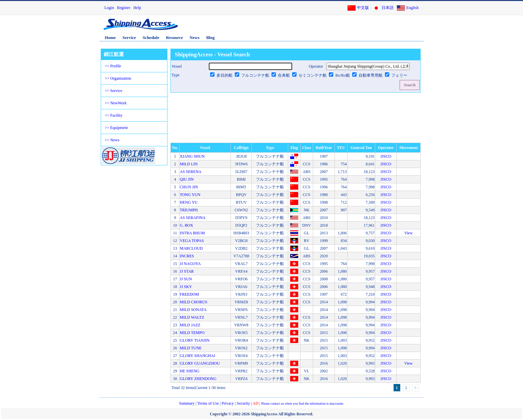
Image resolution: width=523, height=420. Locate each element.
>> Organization (118, 78)
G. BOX (186, 225)
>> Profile (113, 66)
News (195, 37)
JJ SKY (186, 287)
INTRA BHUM (192, 233)
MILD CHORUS (193, 302)
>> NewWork (116, 103)
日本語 (388, 8)
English (412, 8)
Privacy (228, 403)
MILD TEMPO (192, 333)
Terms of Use (208, 403)
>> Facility (114, 115)
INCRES (187, 256)
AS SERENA (191, 172)
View (408, 233)
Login (109, 8)
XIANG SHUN (192, 156)
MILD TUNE (191, 348)
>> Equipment (116, 128)
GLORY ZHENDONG (198, 379)
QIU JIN (187, 179)
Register (124, 8)
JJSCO (386, 156)
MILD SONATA (193, 310)
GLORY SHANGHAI (197, 356)
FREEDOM (189, 294)
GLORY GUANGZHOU (200, 363)
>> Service (114, 91)
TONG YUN (190, 195)
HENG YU (189, 202)
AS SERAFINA (193, 218)
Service (129, 37)
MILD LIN (189, 164)
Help (137, 8)
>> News (112, 140)
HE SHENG (190, 371)
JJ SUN (186, 279)
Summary (187, 403)
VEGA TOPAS (192, 241)
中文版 (363, 8)
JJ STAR (187, 271)
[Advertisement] (345, 28)
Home (110, 37)
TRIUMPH (189, 210)
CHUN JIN (189, 187)
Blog (210, 37)
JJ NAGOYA (190, 264)
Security (243, 403)
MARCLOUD (191, 248)
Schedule (151, 37)
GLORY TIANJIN (195, 340)
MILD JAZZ (190, 325)
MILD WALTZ (192, 317)
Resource (174, 37)
